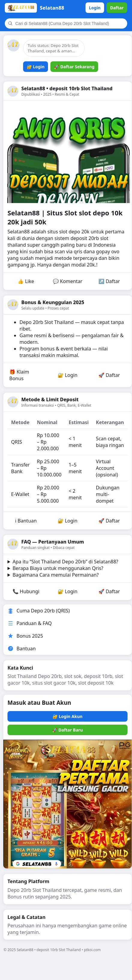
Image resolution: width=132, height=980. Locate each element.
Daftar (117, 8)
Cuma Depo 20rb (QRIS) (39, 611)
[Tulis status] (54, 48)
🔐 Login (36, 67)
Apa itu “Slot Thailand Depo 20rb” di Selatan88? (65, 562)
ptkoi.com (92, 950)
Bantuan (22, 649)
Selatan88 (19, 232)
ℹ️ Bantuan (26, 521)
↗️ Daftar (109, 281)
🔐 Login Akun (67, 716)
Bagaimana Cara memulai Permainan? (56, 575)
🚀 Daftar (109, 375)
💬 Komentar (68, 281)
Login (95, 8)
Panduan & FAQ (30, 623)
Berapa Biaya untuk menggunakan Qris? (58, 568)
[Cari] (69, 23)
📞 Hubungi (26, 591)
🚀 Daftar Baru (67, 730)
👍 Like (26, 281)
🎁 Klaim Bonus (19, 375)
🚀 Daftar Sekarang (74, 67)
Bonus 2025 (25, 636)
